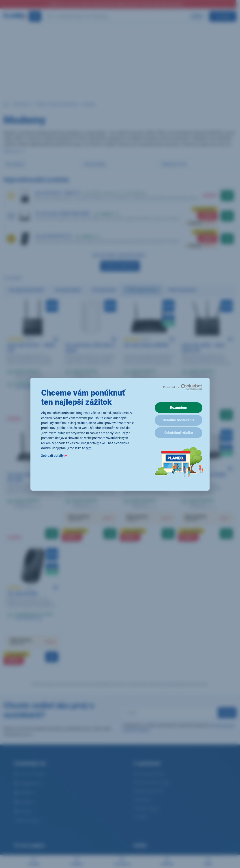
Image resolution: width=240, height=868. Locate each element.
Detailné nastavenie (179, 420)
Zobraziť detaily (54, 456)
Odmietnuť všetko (179, 433)
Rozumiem (179, 408)
